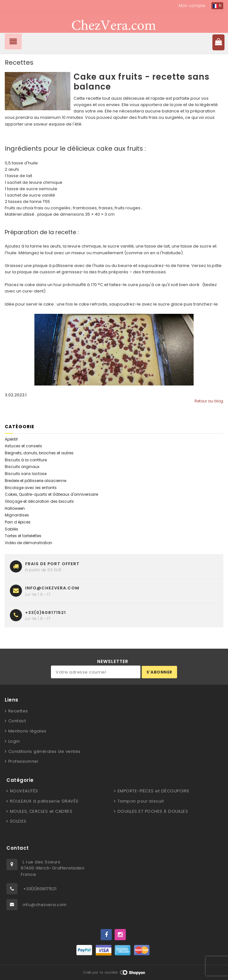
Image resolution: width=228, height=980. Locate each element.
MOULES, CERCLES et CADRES (41, 811)
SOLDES (18, 821)
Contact (17, 721)
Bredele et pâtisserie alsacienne (36, 481)
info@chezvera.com (45, 905)
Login (14, 741)
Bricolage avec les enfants (31, 488)
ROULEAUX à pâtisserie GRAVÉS (44, 801)
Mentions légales (27, 731)
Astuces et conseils (23, 446)
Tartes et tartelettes (23, 536)
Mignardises (17, 515)
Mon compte (192, 6)
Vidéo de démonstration (28, 543)
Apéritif (11, 439)
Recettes (18, 711)
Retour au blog (209, 401)
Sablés (11, 529)
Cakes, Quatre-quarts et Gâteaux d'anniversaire (51, 494)
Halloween (15, 508)
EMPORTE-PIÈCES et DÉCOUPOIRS (153, 791)
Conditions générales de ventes (44, 751)
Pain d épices (18, 522)
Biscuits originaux (22, 467)
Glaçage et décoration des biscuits (39, 501)
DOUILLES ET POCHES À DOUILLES (153, 811)
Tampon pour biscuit (141, 801)
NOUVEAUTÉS (24, 791)
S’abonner (159, 672)
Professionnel (23, 761)
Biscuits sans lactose (26, 474)
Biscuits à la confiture (26, 460)
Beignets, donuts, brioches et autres (39, 453)
